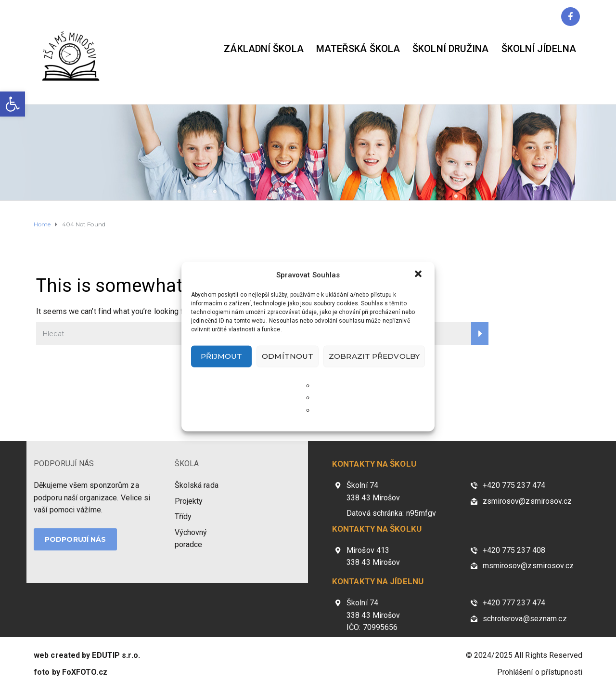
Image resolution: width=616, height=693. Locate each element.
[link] (13, 104)
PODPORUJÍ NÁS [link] (64, 464)
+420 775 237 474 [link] (514, 485)
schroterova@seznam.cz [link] (525, 619)
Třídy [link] (183, 516)
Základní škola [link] (263, 49)
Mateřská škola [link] (358, 49)
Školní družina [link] (450, 49)
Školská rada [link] (197, 485)
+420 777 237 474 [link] (514, 603)
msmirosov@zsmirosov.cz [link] (528, 566)
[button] (419, 275)
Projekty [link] (189, 501)
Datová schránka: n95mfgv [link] (391, 513)
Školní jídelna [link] (539, 49)
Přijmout (222, 356)
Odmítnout (288, 356)
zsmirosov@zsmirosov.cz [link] (527, 501)
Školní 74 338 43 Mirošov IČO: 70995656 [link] (373, 615)
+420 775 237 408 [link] (514, 550)
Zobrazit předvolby (374, 356)
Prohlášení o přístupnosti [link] (540, 672)
